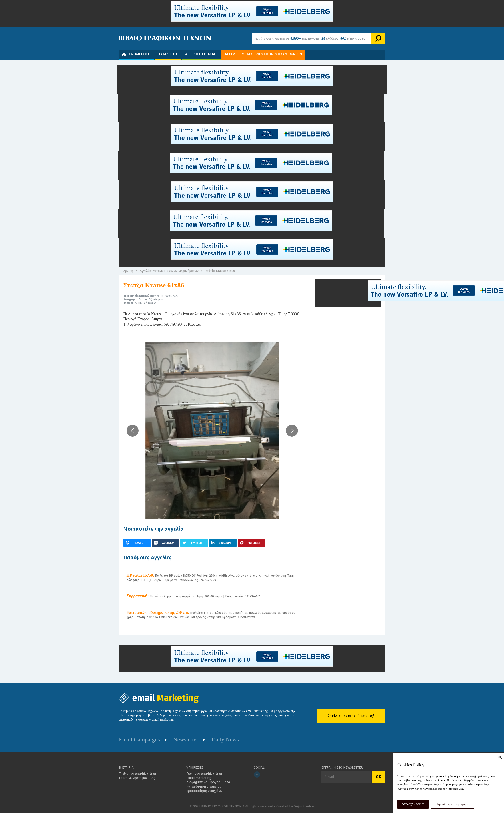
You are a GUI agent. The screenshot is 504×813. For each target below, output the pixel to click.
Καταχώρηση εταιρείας (204, 787)
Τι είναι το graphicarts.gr (138, 773)
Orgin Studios (304, 806)
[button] (133, 431)
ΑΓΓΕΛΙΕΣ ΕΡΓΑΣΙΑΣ (201, 54)
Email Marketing (199, 778)
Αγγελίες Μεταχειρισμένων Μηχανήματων (169, 271)
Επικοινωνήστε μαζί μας (137, 778)
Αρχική (128, 271)
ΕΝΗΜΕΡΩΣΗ (136, 54)
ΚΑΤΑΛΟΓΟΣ (168, 54)
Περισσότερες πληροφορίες (453, 804)
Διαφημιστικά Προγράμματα (208, 782)
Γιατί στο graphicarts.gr (204, 773)
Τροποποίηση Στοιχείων (204, 791)
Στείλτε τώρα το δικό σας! (351, 716)
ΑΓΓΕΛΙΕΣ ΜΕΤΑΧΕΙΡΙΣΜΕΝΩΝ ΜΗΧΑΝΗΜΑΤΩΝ (263, 54)
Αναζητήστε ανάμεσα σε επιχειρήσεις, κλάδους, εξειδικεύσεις (310, 38)
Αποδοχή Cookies (413, 804)
